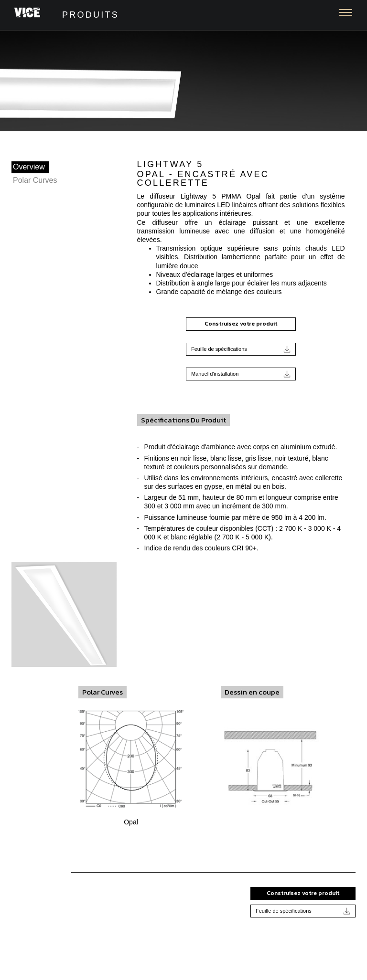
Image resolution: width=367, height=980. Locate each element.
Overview (29, 167)
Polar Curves (35, 180)
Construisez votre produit (241, 324)
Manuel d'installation (241, 374)
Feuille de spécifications (241, 349)
